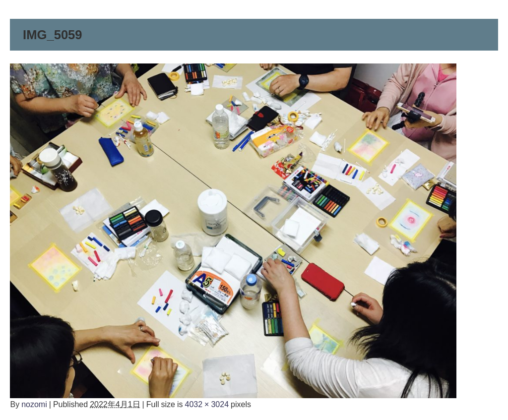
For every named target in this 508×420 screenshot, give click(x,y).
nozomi (34, 404)
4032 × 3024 (207, 404)
